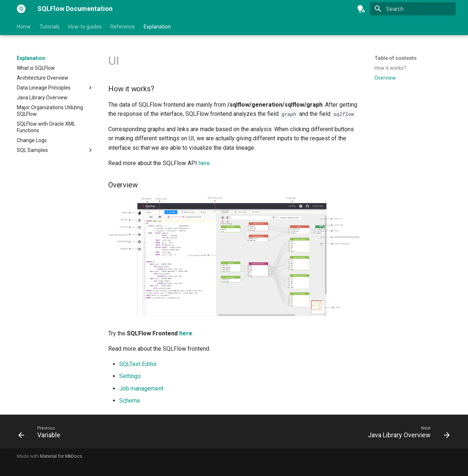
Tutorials (50, 27)
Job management (141, 389)
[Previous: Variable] (41, 434)
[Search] (413, 9)
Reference (123, 27)
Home (24, 27)
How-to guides (85, 27)
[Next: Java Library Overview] (407, 434)
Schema (129, 401)
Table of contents (396, 58)
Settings (130, 376)
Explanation (157, 27)
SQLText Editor (138, 364)
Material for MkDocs (61, 456)
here (204, 163)
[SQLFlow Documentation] (21, 9)
